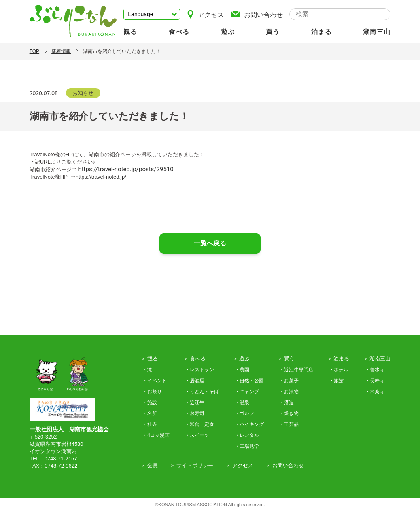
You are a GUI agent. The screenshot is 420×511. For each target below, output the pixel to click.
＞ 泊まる (338, 359)
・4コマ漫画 (156, 435)
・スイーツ (197, 435)
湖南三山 (377, 32)
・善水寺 (375, 370)
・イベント (155, 381)
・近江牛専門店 (296, 370)
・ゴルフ (244, 413)
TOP (34, 51)
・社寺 (150, 424)
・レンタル (247, 435)
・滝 (147, 370)
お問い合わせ (257, 14)
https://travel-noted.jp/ (101, 177)
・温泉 (242, 402)
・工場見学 (247, 446)
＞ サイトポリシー (192, 465)
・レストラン (199, 370)
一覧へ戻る (210, 243)
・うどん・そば (202, 392)
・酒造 (286, 402)
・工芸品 (289, 424)
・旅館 (336, 381)
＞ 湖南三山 (377, 359)
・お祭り (152, 392)
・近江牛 (195, 402)
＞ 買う (286, 359)
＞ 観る (149, 359)
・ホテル (339, 370)
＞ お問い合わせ (285, 465)
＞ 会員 (149, 465)
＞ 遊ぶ (241, 359)
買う (273, 32)
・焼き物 (289, 413)
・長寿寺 (375, 381)
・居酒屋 (195, 381)
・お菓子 (289, 381)
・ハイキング (249, 424)
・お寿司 (195, 413)
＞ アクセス (239, 465)
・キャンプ (247, 392)
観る (130, 32)
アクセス (205, 14)
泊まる (321, 32)
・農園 (242, 370)
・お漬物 (289, 392)
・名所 (150, 413)
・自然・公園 (249, 381)
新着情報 (61, 51)
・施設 (150, 402)
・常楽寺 (375, 392)
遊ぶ (228, 32)
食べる (179, 32)
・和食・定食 (199, 424)
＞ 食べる (194, 359)
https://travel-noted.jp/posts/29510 (126, 169)
